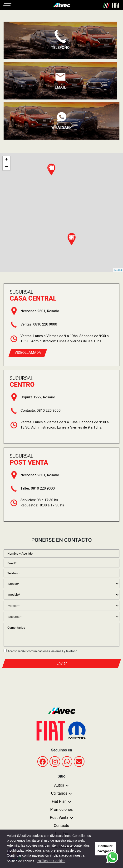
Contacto (61, 826)
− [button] (7, 167)
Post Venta (59, 818)
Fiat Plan (59, 801)
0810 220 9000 (45, 324)
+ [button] (7, 160)
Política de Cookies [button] (51, 861)
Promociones (61, 809)
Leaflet (118, 270)
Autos (59, 785)
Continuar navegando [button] (105, 849)
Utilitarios (59, 793)
